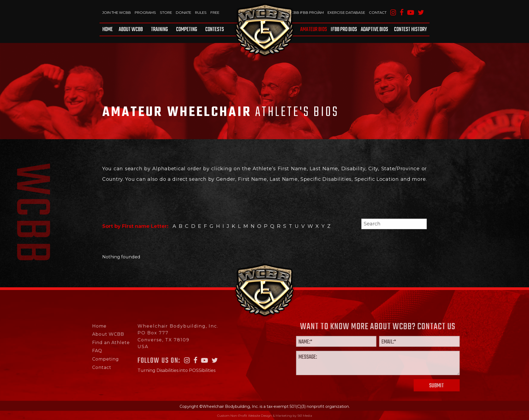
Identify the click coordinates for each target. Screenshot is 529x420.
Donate (184, 12)
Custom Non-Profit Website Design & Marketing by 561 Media (264, 416)
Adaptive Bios (374, 29)
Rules (201, 12)
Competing (187, 29)
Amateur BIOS (314, 29)
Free (215, 12)
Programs (145, 12)
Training (159, 29)
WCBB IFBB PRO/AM (305, 12)
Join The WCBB (117, 12)
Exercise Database (346, 12)
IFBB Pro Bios (344, 29)
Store (166, 12)
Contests (215, 29)
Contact (378, 12)
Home (108, 29)
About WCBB (131, 29)
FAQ (75, 351)
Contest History (410, 29)
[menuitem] (108, 29)
